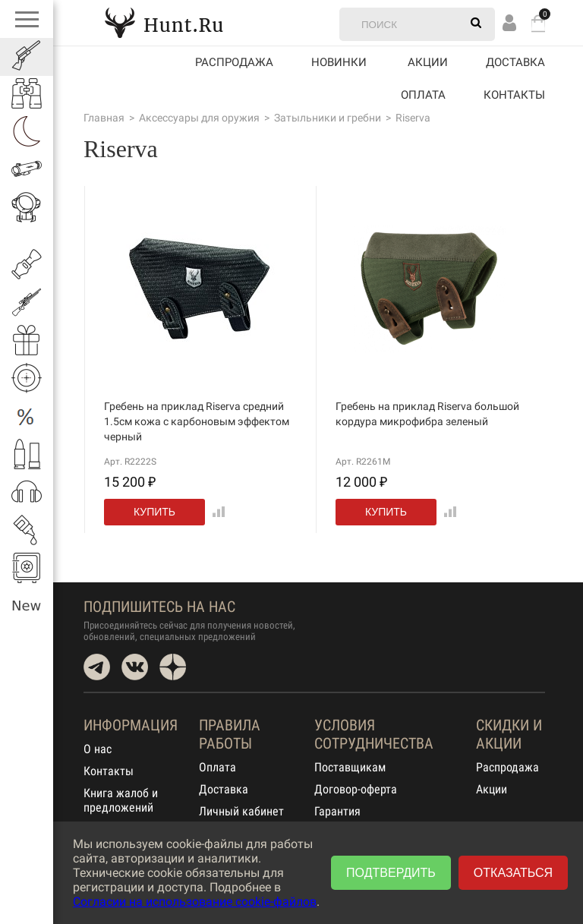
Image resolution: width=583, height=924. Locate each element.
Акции (492, 789)
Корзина (538, 23)
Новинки (339, 62)
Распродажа (234, 62)
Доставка (515, 62)
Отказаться (513, 873)
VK (135, 667)
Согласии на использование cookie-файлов (195, 902)
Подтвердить (391, 873)
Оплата (423, 95)
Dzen (173, 667)
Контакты (514, 95)
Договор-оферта (356, 789)
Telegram (97, 667)
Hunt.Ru (164, 22)
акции (428, 62)
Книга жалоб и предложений (121, 800)
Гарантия (337, 811)
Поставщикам (350, 767)
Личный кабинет (241, 811)
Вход (509, 22)
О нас (98, 749)
